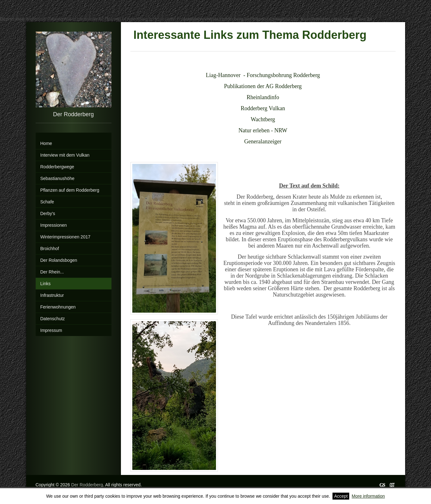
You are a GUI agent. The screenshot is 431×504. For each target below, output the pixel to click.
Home (46, 143)
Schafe (47, 202)
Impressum (51, 330)
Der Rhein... (52, 272)
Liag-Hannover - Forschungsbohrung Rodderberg (263, 75)
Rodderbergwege (57, 167)
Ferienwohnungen (58, 307)
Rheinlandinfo (263, 97)
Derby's (48, 213)
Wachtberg (263, 119)
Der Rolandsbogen (59, 260)
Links (46, 284)
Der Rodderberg (87, 485)
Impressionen (54, 225)
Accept (341, 496)
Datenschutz (53, 319)
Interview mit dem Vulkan (65, 155)
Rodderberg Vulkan (263, 108)
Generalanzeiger (263, 141)
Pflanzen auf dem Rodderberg (70, 190)
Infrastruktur (52, 295)
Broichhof (50, 249)
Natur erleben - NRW (263, 130)
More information (368, 496)
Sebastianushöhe (57, 178)
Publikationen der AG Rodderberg (263, 86)
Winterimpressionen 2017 (66, 237)
